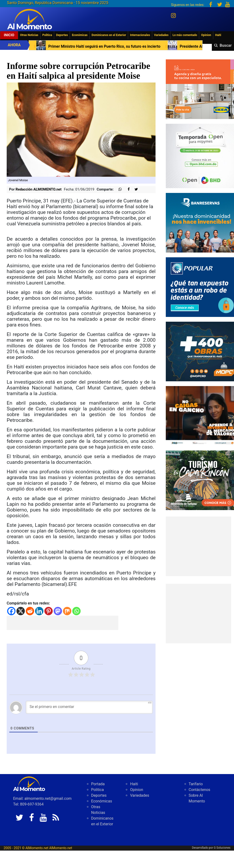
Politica (47, 35)
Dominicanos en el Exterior (109, 35)
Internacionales (140, 35)
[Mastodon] (58, 611)
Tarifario (196, 784)
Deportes (62, 35)
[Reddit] (30, 611)
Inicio (9, 35)
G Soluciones (222, 848)
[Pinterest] (49, 611)
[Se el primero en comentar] (89, 707)
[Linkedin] (39, 611)
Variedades (161, 35)
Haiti (218, 35)
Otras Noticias (29, 35)
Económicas (80, 35)
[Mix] (67, 611)
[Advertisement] (62, 623)
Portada (98, 784)
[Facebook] (11, 611)
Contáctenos (200, 790)
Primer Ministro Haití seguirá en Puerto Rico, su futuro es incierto (107, 46)
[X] (21, 611)
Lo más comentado (185, 35)
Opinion (206, 35)
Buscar (226, 45)
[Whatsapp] (76, 611)
